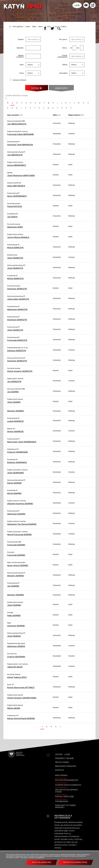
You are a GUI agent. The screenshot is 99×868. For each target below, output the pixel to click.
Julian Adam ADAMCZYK (18, 302)
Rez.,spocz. (63, 43)
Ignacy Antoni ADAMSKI (18, 569)
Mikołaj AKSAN (14, 712)
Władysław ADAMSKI (16, 517)
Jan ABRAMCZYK (15, 158)
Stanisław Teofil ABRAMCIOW (20, 148)
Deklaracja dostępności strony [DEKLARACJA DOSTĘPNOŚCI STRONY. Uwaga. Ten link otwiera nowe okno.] (66, 794)
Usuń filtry (58, 90)
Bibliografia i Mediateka (66, 770)
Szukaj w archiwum (20, 83)
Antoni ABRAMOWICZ (17, 169)
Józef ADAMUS (14, 639)
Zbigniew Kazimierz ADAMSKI (20, 507)
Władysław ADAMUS (16, 650)
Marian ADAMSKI (14, 486)
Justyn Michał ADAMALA (18, 241)
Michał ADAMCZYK (15, 251)
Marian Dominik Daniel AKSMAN (21, 722)
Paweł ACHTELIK (15, 210)
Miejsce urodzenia (20, 59)
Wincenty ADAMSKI (16, 579)
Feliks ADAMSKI (14, 619)
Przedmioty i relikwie (64, 762)
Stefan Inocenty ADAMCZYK (20, 375)
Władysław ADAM (15, 230)
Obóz (22, 68)
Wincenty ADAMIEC (16, 414)
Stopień (21, 43)
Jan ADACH (12, 220)
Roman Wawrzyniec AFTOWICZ (21, 691)
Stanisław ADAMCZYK (17, 292)
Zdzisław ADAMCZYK (17, 354)
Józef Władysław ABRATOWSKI (21, 179)
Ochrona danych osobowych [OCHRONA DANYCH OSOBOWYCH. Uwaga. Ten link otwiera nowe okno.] (68, 788)
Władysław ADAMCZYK (17, 313)
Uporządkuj (63, 76)
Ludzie (67, 758)
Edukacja (59, 773)
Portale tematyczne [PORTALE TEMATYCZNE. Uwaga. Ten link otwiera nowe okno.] (64, 800)
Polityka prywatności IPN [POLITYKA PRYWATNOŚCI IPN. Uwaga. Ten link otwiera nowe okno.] (67, 783)
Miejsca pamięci (62, 766)
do (77, 51)
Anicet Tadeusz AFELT (17, 681)
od (71, 51)
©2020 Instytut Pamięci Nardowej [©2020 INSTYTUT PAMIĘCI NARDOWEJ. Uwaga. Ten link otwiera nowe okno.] (65, 810)
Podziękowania (62, 805)
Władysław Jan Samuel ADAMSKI (22, 528)
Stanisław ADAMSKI (16, 629)
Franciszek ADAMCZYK (17, 344)
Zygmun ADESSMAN (16, 660)
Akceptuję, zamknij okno (42, 862)
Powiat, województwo (62, 59)
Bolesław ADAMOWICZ (17, 466)
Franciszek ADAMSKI (16, 548)
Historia (59, 758)
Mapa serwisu (61, 779)
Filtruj (35, 91)
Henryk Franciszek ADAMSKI (19, 538)
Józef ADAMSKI (14, 608)
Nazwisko (20, 51)
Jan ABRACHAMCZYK (17, 127)
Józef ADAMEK (14, 405)
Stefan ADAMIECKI (15, 435)
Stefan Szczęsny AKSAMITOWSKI (22, 701)
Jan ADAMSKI (13, 589)
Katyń (23, 7)
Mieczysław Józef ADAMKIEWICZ (22, 445)
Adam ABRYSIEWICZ (16, 189)
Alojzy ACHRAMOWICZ (17, 199)
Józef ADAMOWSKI (15, 476)
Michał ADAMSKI (14, 497)
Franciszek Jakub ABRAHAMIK (20, 138)
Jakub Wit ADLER (15, 670)
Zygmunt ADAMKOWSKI (17, 455)
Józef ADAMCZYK (15, 261)
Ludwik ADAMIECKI (15, 425)
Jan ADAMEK (13, 395)
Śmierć (65, 68)
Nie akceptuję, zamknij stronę (75, 862)
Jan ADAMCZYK (14, 385)
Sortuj (21, 76)
